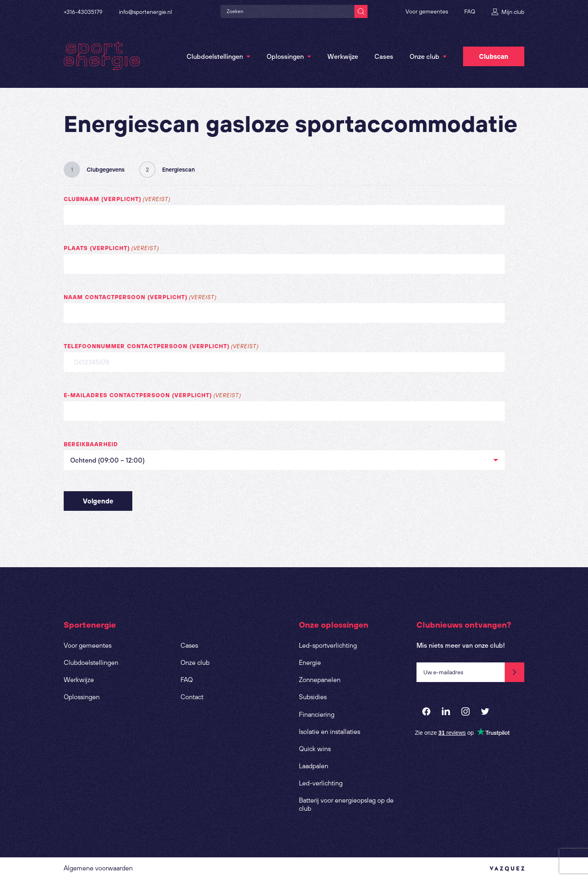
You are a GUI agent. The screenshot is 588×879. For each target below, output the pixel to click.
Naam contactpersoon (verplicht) (140, 297)
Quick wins (315, 749)
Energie (310, 662)
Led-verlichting (321, 783)
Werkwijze (343, 56)
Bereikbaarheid (91, 444)
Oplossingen (285, 56)
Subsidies (313, 697)
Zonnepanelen (320, 680)
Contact (192, 697)
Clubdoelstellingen (215, 56)
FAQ (470, 11)
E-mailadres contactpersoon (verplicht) (152, 396)
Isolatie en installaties (330, 731)
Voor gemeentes (427, 11)
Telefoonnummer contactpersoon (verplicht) (161, 347)
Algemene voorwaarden (98, 868)
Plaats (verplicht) (111, 248)
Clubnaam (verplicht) (117, 199)
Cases (384, 56)
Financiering (317, 714)
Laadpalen (314, 766)
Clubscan (494, 56)
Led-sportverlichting (328, 645)
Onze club (424, 56)
